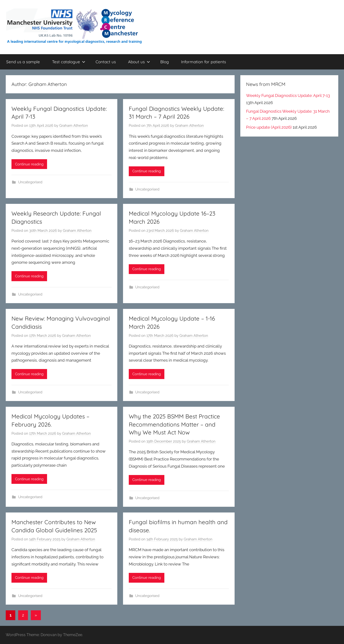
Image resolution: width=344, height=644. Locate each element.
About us (139, 62)
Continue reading (29, 164)
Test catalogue (69, 62)
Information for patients (204, 62)
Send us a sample (23, 62)
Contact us (106, 62)
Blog (165, 62)
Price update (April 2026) (269, 127)
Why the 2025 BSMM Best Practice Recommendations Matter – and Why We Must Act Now (174, 424)
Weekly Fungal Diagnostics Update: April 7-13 (288, 95)
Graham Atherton (74, 126)
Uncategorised (30, 182)
